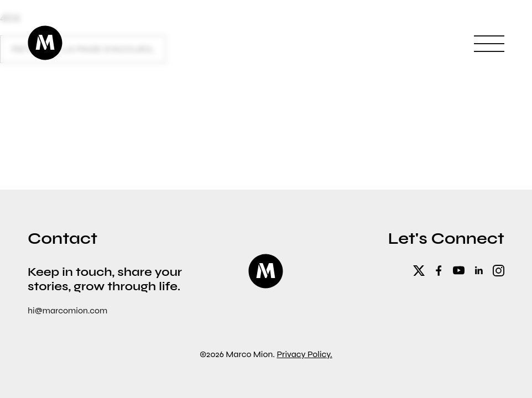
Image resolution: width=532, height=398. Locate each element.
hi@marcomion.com (67, 310)
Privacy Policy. (304, 354)
